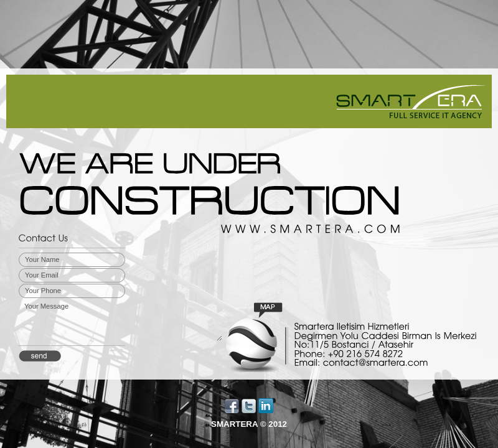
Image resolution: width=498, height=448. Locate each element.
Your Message (123, 321)
